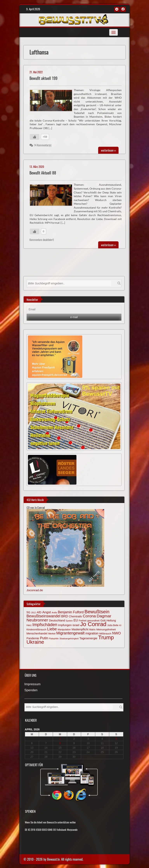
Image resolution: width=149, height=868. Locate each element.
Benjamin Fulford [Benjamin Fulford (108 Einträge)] (71, 612)
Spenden (31, 690)
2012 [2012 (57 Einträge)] (34, 613)
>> (108, 150)
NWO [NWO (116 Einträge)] (117, 633)
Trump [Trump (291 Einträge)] (106, 637)
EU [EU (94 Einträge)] (76, 620)
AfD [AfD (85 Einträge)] (39, 612)
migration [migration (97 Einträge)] (92, 633)
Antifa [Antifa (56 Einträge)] (54, 613)
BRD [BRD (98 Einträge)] (65, 616)
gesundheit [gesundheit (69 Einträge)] (93, 621)
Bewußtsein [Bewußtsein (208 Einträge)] (97, 612)
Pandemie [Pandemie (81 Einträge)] (33, 638)
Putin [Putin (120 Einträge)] (44, 638)
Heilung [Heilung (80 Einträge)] (111, 620)
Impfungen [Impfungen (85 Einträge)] (65, 625)
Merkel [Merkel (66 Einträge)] (52, 634)
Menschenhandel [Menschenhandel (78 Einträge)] (37, 633)
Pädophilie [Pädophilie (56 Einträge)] (54, 638)
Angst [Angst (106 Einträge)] (47, 612)
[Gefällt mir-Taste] (35, 137)
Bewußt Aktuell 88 (43, 173)
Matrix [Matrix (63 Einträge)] (92, 630)
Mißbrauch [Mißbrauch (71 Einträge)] (105, 634)
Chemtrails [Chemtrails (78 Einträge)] (75, 616)
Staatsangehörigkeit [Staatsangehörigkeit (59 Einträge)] (69, 638)
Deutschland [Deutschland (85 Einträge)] (57, 620)
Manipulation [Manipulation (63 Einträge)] (64, 630)
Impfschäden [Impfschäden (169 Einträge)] (45, 625)
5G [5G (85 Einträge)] (29, 612)
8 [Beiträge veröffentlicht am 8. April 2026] (60, 743)
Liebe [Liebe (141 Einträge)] (52, 629)
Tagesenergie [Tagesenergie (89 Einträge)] (88, 638)
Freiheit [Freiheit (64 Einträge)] (83, 621)
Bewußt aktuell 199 (43, 78)
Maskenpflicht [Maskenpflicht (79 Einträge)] (80, 629)
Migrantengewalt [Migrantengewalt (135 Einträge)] (70, 633)
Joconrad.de (35, 590)
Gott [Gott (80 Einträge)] (103, 620)
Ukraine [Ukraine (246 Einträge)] (35, 642)
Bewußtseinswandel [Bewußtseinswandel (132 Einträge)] (43, 616)
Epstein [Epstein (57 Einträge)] (69, 621)
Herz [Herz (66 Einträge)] (29, 625)
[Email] (74, 310)
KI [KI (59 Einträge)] (120, 625)
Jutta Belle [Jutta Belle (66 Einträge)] (113, 625)
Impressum (33, 684)
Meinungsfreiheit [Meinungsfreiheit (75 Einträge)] (106, 629)
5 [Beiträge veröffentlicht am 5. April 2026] (116, 739)
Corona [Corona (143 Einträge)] (89, 616)
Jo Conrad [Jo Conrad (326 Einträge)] (93, 624)
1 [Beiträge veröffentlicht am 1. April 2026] (60, 739)
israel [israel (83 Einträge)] (76, 625)
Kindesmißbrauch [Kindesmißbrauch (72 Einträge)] (36, 629)
